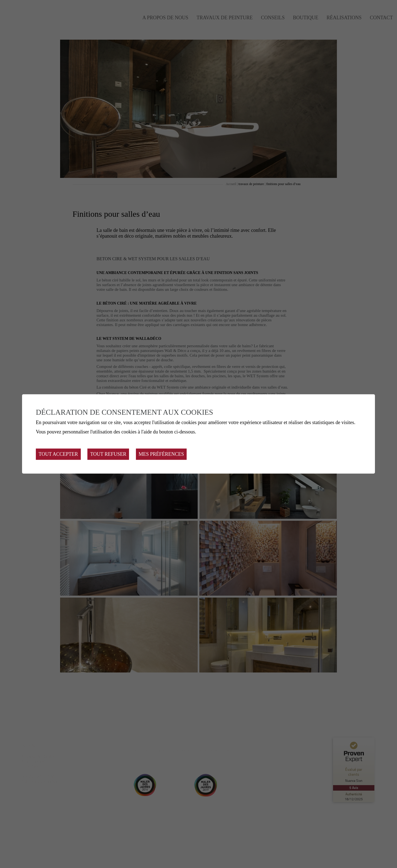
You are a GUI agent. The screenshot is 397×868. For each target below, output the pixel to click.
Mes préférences (161, 454)
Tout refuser (108, 454)
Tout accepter (58, 454)
